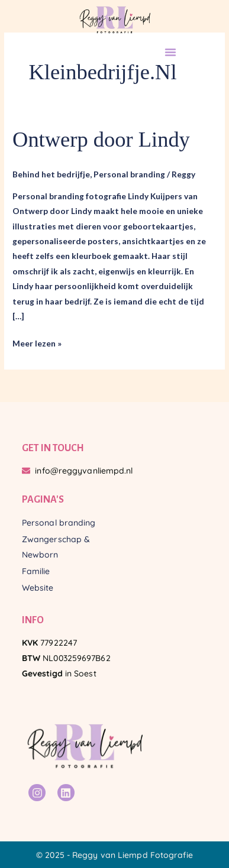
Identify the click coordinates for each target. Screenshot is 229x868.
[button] (170, 52)
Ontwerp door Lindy (101, 139)
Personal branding (129, 174)
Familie (36, 571)
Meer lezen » (37, 342)
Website (38, 588)
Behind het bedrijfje (51, 174)
